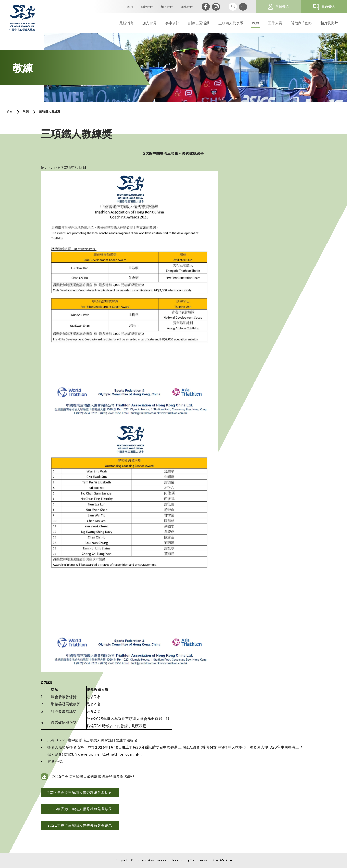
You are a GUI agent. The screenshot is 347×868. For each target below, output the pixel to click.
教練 (26, 112)
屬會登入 (328, 7)
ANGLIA (226, 860)
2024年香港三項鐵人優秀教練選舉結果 (80, 793)
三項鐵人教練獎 (50, 112)
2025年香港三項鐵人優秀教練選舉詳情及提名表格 (93, 777)
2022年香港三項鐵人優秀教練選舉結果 (80, 825)
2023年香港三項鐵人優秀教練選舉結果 (80, 809)
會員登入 (282, 7)
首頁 (10, 112)
